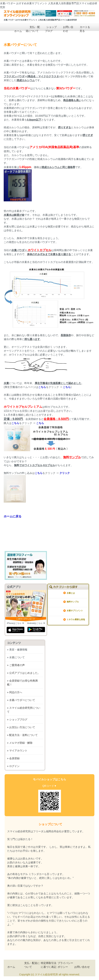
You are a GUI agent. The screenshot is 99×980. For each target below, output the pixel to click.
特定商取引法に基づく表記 (49, 965)
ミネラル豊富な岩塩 (76, 619)
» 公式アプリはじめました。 (24, 673)
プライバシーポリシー (65, 965)
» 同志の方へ (15, 692)
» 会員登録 (13, 758)
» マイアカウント (17, 751)
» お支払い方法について (21, 727)
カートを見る (82, 28)
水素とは (71, 593)
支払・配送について (32, 28)
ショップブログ (49, 28)
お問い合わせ (65, 28)
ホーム (15, 31)
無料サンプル (73, 602)
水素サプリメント (75, 611)
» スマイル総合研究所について (24, 710)
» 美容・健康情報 (17, 650)
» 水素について (16, 657)
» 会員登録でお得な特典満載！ (22, 683)
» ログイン (13, 766)
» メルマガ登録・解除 (20, 743)
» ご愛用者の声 (16, 665)
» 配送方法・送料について (22, 735)
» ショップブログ (17, 719)
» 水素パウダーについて (21, 700)
